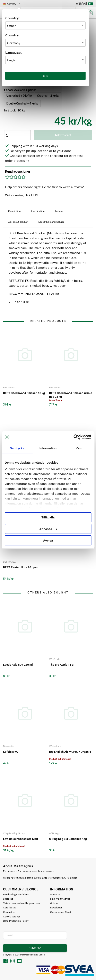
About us (55, 894)
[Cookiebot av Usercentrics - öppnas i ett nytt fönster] (73, 437)
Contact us (9, 912)
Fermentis (8, 746)
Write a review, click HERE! (22, 195)
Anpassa (48, 529)
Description (14, 211)
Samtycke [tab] (17, 448)
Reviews (59, 211)
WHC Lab (54, 659)
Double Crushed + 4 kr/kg (22, 103)
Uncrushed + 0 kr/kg (19, 96)
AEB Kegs (54, 833)
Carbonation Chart (61, 912)
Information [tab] (48, 448)
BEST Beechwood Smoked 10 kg (24, 393)
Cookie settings (12, 917)
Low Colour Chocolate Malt (21, 839)
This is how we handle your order (22, 903)
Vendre (42, 955)
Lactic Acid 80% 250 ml (18, 665)
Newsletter (56, 908)
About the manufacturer (51, 222)
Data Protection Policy (16, 921)
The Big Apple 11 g (61, 665)
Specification (38, 211)
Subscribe (35, 948)
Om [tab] (79, 448)
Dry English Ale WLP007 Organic (70, 752)
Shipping (8, 899)
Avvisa (48, 540)
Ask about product (18, 222)
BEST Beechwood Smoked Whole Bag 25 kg (71, 395)
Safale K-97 (11, 752)
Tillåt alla (48, 517)
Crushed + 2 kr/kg (48, 96)
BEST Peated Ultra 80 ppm (20, 567)
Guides (54, 903)
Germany (12, 4)
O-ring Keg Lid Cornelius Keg (68, 839)
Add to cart (63, 135)
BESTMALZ (9, 387)
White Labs (55, 746)
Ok (45, 76)
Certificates (10, 908)
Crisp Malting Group (14, 833)
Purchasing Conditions (16, 894)
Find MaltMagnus (60, 899)
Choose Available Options (20, 90)
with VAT (85, 4)
